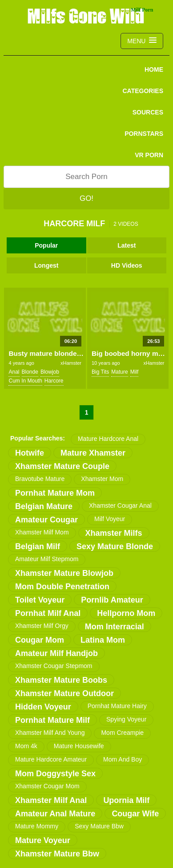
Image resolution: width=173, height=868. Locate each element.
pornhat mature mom (55, 493)
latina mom (103, 640)
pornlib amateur (112, 600)
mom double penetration (62, 587)
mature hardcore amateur (51, 759)
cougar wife (135, 814)
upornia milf (126, 800)
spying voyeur (126, 719)
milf (135, 372)
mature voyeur (43, 840)
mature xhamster (93, 453)
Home (154, 69)
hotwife (30, 453)
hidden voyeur (43, 707)
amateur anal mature (55, 814)
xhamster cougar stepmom (54, 666)
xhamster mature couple (62, 466)
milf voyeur (110, 519)
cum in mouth (25, 381)
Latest (127, 245)
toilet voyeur (40, 600)
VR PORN (149, 155)
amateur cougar (46, 520)
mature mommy (37, 826)
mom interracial (115, 627)
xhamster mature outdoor (64, 693)
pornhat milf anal (48, 613)
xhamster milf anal (51, 800)
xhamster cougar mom (47, 786)
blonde (30, 372)
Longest (46, 265)
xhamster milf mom (42, 532)
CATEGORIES (143, 91)
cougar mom (40, 640)
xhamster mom (102, 479)
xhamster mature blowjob (64, 573)
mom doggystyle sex (55, 774)
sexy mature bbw (99, 826)
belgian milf (38, 546)
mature (119, 372)
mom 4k (26, 746)
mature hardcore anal (108, 439)
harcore (54, 381)
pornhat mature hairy (117, 706)
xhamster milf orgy (42, 626)
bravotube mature (40, 479)
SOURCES (148, 112)
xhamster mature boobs (61, 680)
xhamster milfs (114, 533)
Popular (46, 245)
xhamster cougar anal (120, 505)
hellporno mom (126, 613)
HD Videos (127, 265)
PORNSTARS (144, 134)
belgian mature (44, 506)
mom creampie (122, 733)
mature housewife (79, 746)
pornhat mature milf (52, 720)
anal (14, 372)
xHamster (71, 363)
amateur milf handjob (56, 653)
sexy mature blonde (115, 546)
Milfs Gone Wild (87, 16)
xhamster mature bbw (57, 854)
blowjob (50, 372)
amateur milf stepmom (47, 559)
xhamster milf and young (50, 733)
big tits (100, 372)
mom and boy (123, 759)
